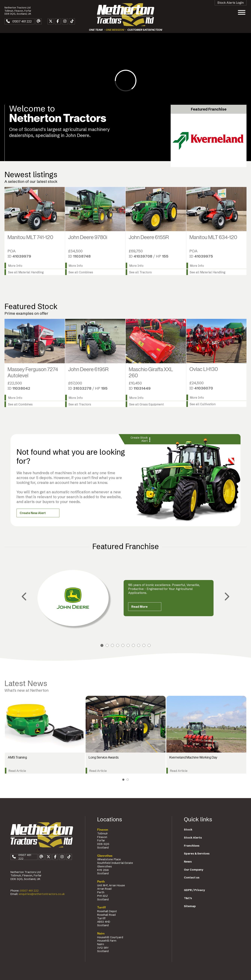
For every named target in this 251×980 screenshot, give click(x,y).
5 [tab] (123, 645)
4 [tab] (118, 645)
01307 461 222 (29, 891)
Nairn (101, 934)
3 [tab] (112, 645)
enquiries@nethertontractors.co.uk (42, 894)
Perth (101, 882)
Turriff (102, 907)
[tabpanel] (125, 598)
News (188, 862)
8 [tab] (139, 645)
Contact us (192, 878)
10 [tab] (149, 645)
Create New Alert (33, 513)
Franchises (192, 846)
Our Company (194, 870)
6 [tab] (128, 645)
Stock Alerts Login (231, 3)
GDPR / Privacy (194, 890)
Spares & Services (197, 854)
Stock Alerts (193, 838)
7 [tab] (133, 645)
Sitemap (190, 906)
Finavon (103, 830)
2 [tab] (107, 645)
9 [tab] (144, 645)
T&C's (188, 898)
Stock (188, 830)
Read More (139, 607)
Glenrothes (105, 856)
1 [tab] (102, 645)
